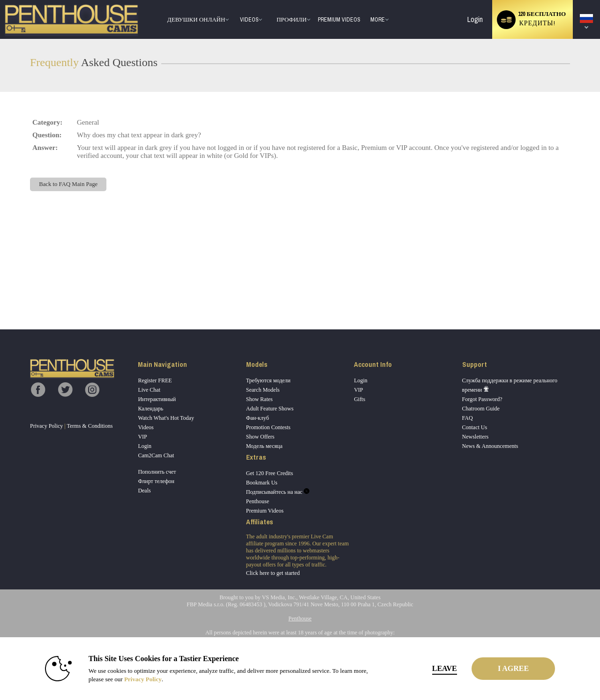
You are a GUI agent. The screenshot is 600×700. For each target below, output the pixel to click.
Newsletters (476, 437)
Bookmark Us (262, 483)
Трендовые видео (236, 0)
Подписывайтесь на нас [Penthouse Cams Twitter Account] (278, 492)
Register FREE (155, 380)
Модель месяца (264, 446)
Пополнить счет (157, 472)
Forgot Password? (482, 399)
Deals (144, 491)
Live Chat (149, 390)
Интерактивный (157, 399)
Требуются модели (268, 380)
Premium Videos (265, 511)
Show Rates (259, 399)
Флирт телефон (156, 481)
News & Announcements (490, 446)
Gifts (360, 399)
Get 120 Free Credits (270, 473)
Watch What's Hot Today (166, 418)
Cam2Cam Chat (156, 455)
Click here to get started (273, 573)
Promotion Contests (268, 427)
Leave (431, 668)
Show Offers (260, 437)
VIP (142, 437)
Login (475, 19)
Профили (292, 20)
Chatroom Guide (481, 409)
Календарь (150, 409)
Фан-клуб (258, 418)
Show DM (0, 294)
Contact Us (475, 427)
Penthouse (258, 501)
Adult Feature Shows (270, 409)
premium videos (339, 20)
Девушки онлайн (196, 20)
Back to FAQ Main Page (68, 184)
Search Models (263, 390)
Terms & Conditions (90, 426)
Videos (249, 20)
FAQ (468, 418)
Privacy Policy (46, 426)
